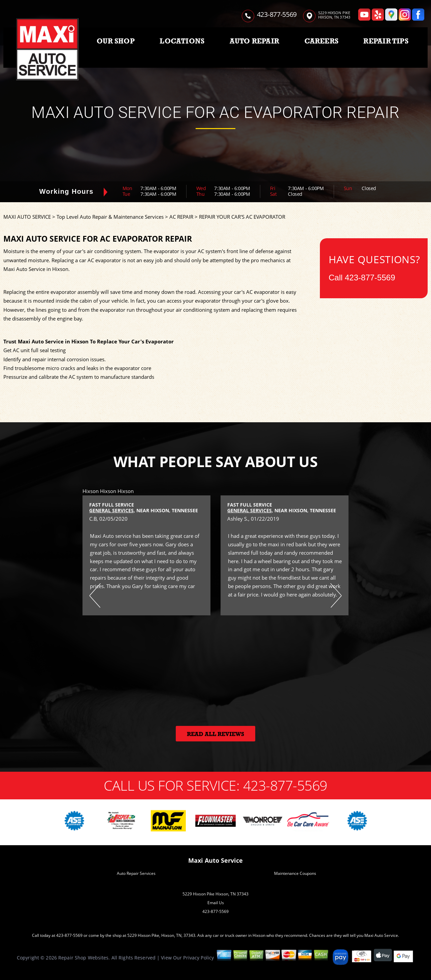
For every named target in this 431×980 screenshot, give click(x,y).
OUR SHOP (116, 41)
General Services (111, 510)
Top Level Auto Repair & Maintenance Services (110, 217)
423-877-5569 (277, 14)
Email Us (216, 903)
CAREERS (321, 41)
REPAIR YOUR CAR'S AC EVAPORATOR (242, 217)
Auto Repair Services (136, 873)
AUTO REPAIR (254, 41)
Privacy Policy (198, 958)
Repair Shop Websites (83, 958)
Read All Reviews (215, 734)
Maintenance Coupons (295, 873)
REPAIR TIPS (386, 41)
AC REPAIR (181, 217)
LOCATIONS (182, 41)
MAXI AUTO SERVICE (27, 217)
